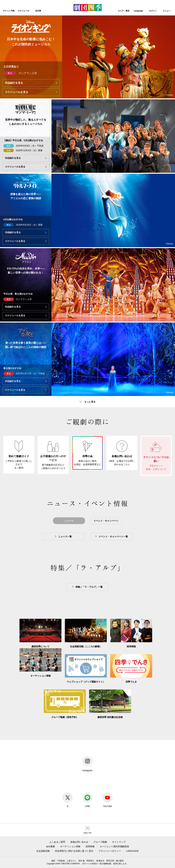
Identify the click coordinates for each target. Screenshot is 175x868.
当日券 (38, 11)
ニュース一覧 (65, 536)
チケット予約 (9, 11)
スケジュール (23, 11)
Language (138, 11)
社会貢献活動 (43, 851)
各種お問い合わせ (79, 842)
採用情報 (90, 846)
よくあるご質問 (57, 842)
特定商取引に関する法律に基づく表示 (74, 851)
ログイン (153, 11)
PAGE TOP (87, 833)
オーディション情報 (70, 846)
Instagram (87, 764)
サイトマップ (119, 842)
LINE (87, 800)
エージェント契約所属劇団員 (114, 846)
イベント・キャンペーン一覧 (113, 536)
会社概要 (51, 846)
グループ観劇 (100, 842)
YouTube (107, 800)
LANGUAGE (132, 851)
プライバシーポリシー (110, 851)
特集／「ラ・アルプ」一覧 (89, 587)
